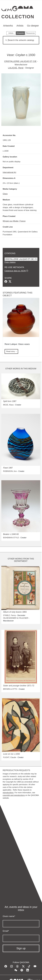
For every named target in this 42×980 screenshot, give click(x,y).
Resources (30, 33)
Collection (18, 17)
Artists (20, 26)
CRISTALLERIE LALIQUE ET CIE (20, 61)
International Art (9, 172)
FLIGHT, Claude (10, 757)
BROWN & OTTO (10, 689)
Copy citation (10, 262)
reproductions (8, 793)
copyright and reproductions (14, 795)
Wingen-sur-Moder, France (14, 221)
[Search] (21, 40)
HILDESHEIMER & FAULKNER (16, 618)
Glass (5, 194)
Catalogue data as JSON (15, 271)
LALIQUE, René (16, 68)
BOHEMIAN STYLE (11, 538)
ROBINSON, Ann (10, 471)
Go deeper (33, 26)
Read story (11, 351)
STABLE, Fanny (10, 615)
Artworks (8, 26)
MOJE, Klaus (8, 405)
